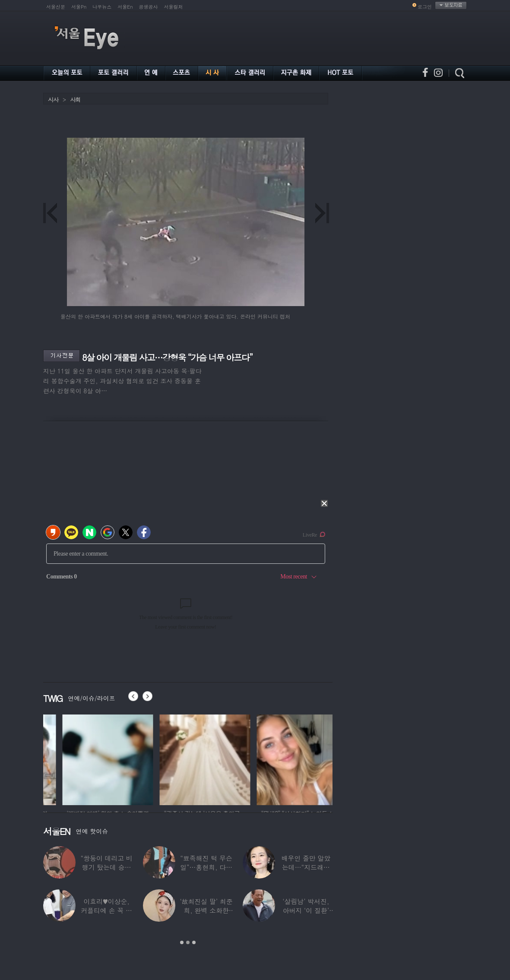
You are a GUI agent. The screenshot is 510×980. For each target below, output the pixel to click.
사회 (75, 100)
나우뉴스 (102, 7)
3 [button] (194, 942)
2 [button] (188, 942)
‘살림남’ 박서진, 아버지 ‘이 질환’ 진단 (306, 910)
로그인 (425, 7)
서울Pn (79, 7)
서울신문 (56, 7)
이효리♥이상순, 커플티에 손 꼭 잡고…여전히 (106, 910)
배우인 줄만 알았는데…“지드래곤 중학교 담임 (306, 867)
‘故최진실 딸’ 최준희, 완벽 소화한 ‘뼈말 (206, 910)
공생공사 (149, 7)
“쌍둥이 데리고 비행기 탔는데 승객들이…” (106, 867)
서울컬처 (174, 7)
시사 (53, 100)
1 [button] (182, 942)
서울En (125, 7)
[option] (74, 759)
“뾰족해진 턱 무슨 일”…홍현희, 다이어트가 (206, 867)
